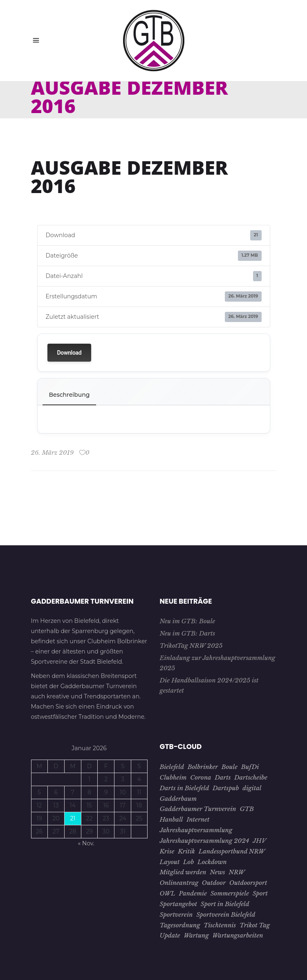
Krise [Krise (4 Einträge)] (167, 851)
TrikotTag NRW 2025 (191, 646)
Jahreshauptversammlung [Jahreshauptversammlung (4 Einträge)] (196, 830)
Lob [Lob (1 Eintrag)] (188, 862)
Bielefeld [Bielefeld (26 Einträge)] (172, 767)
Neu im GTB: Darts (188, 633)
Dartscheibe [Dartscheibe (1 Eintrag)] (251, 777)
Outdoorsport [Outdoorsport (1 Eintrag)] (248, 883)
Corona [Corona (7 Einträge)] (201, 777)
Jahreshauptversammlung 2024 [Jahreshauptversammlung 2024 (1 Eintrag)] (205, 841)
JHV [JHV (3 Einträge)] (259, 841)
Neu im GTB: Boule (188, 621)
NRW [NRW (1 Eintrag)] (237, 872)
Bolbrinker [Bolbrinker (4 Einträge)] (203, 767)
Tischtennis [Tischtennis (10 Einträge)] (220, 925)
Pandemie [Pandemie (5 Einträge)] (193, 893)
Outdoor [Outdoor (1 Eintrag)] (214, 883)
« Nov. (86, 843)
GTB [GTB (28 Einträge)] (247, 809)
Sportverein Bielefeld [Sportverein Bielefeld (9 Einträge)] (226, 914)
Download (69, 353)
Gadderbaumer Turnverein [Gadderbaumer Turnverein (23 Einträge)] (198, 809)
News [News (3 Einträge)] (217, 872)
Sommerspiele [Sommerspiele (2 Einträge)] (230, 893)
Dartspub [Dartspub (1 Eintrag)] (226, 788)
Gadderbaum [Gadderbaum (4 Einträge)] (178, 799)
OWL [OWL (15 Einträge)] (168, 893)
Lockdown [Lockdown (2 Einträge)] (212, 862)
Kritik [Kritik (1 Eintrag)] (186, 851)
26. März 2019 (53, 452)
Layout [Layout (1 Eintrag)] (170, 862)
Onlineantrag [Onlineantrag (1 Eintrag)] (179, 883)
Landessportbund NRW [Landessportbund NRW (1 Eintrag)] (232, 851)
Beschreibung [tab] (69, 395)
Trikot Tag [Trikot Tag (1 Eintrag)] (255, 925)
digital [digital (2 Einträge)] (252, 788)
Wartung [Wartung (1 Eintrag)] (196, 935)
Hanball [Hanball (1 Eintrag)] (171, 819)
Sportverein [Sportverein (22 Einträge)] (176, 914)
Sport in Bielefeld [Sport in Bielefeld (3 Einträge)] (225, 904)
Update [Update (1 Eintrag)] (170, 935)
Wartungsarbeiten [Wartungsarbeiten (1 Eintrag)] (238, 935)
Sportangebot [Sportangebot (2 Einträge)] (179, 904)
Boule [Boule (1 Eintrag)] (230, 767)
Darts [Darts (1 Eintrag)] (223, 777)
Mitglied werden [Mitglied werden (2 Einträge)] (183, 872)
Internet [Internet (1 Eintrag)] (198, 819)
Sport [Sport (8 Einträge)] (260, 893)
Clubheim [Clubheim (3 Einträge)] (173, 777)
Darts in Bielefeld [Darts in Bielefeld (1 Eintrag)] (185, 788)
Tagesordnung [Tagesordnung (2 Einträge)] (180, 925)
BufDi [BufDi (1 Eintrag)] (250, 767)
